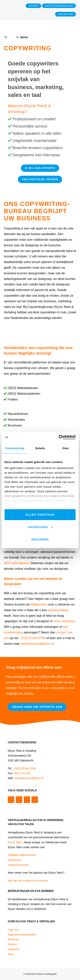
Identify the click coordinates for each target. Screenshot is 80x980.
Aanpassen (40, 527)
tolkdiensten (39, 604)
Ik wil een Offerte (40, 168)
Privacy (12, 944)
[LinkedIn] (35, 800)
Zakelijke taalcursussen (22, 855)
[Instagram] (27, 800)
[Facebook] (11, 800)
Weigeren (40, 539)
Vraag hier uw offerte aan (37, 707)
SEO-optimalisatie (16, 563)
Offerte (34, 6)
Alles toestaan (40, 515)
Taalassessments (18, 865)
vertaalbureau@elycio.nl (37, 644)
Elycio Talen (15, 842)
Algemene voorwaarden (22, 935)
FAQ (11, 954)
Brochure (13, 939)
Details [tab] (40, 448)
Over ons (13, 930)
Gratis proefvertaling (59, 6)
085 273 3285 (22, 773)
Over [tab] (66, 448)
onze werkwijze (64, 621)
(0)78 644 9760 (66, 14)
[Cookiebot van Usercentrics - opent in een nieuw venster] (58, 437)
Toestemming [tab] (14, 448)
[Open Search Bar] (6, 37)
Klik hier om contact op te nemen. (28, 881)
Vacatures (14, 949)
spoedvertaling (58, 610)
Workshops (15, 860)
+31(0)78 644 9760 (32, 638)
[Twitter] (19, 800)
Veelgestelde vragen (40, 179)
